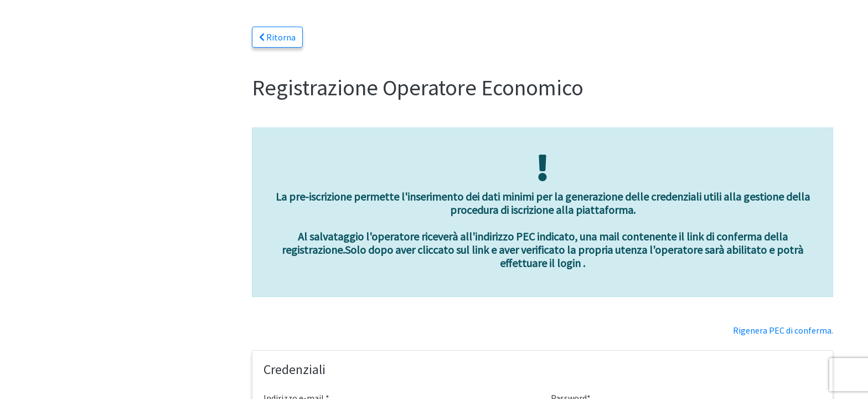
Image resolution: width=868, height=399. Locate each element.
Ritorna (277, 37)
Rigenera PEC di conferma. (783, 330)
